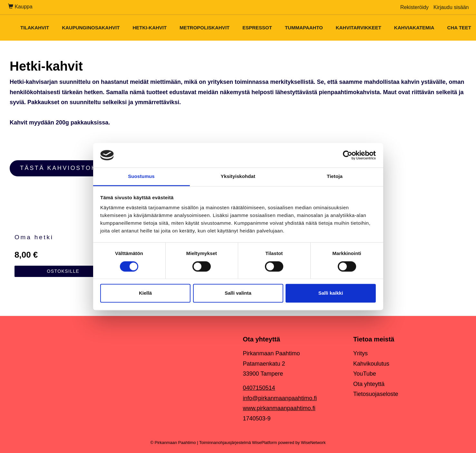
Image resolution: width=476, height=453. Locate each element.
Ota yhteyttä (369, 384)
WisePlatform (264, 443)
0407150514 (259, 388)
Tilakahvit (35, 28)
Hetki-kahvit (150, 28)
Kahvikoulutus (371, 364)
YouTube (365, 374)
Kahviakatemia (414, 28)
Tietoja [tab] (335, 177)
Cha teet (459, 28)
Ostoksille (63, 271)
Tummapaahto (304, 28)
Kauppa (20, 7)
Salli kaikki (331, 293)
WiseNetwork (313, 443)
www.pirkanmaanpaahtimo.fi (279, 408)
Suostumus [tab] (141, 177)
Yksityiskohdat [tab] (238, 177)
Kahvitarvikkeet (359, 28)
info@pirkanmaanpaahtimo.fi (280, 398)
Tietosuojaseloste (376, 394)
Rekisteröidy (414, 7)
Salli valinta (238, 293)
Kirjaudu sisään (451, 7)
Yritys (360, 353)
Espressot (257, 28)
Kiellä (145, 293)
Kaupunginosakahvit (91, 28)
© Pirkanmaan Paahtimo (173, 443)
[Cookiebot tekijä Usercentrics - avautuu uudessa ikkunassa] (348, 155)
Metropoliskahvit (204, 28)
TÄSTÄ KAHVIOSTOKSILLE (69, 168)
